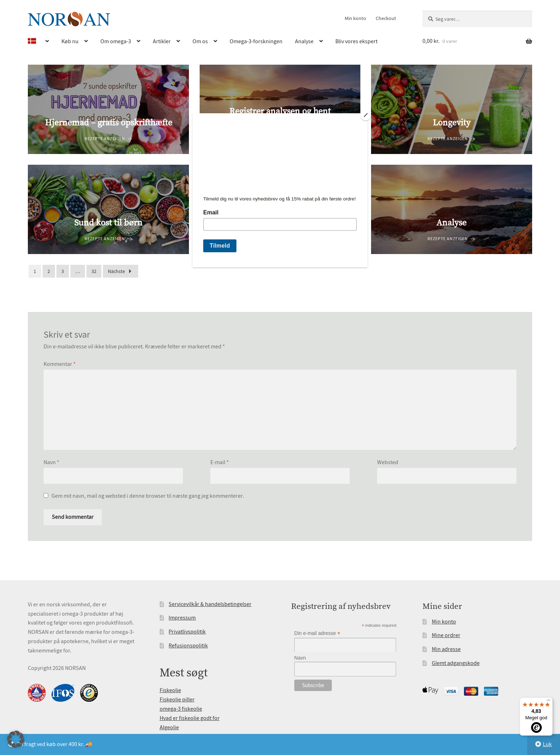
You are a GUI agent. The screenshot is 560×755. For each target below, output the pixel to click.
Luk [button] (547, 744)
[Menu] (549, 702)
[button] (16, 739)
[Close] (366, 115)
